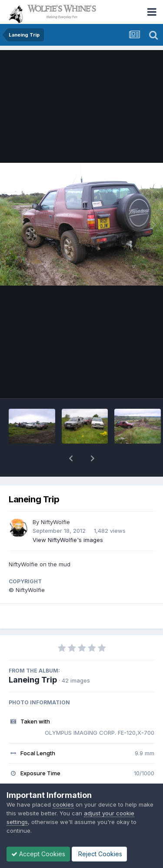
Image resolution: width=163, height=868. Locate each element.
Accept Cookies (38, 854)
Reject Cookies (99, 854)
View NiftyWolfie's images (68, 540)
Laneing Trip (33, 680)
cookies (63, 804)
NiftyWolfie (55, 522)
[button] (71, 458)
